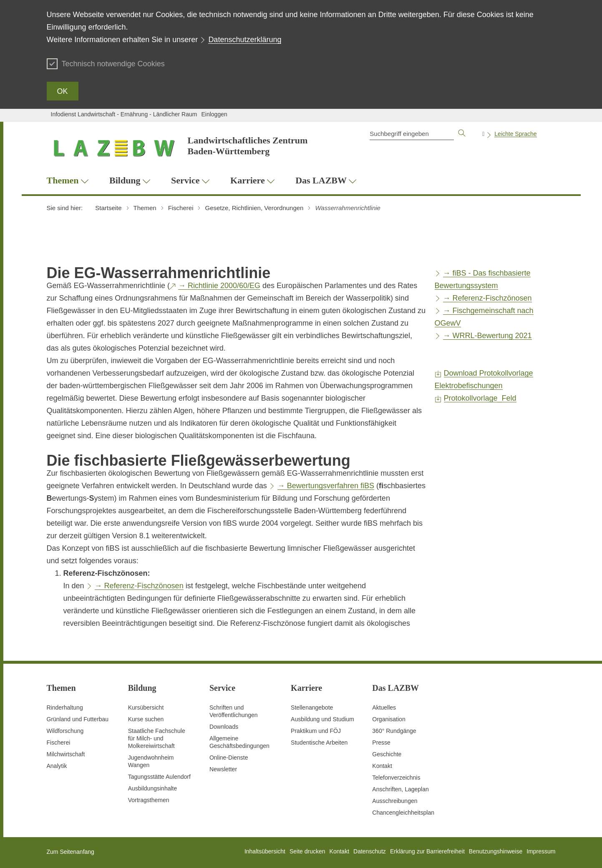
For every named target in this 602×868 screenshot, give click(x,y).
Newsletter (223, 769)
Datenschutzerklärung (245, 40)
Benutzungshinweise (496, 851)
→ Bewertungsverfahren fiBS (326, 486)
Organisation (389, 719)
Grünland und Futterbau (78, 719)
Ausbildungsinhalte (153, 788)
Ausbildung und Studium (322, 719)
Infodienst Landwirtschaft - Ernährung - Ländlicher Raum (124, 114)
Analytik (57, 766)
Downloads (224, 727)
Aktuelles (384, 707)
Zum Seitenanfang (71, 852)
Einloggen (214, 114)
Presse (381, 743)
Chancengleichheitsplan (403, 813)
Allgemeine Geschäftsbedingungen (239, 742)
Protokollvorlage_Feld (480, 398)
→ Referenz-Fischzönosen (139, 586)
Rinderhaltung (65, 707)
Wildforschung (65, 731)
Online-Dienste (229, 758)
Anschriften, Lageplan (400, 789)
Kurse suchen (146, 719)
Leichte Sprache (515, 134)
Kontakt (382, 766)
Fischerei (59, 743)
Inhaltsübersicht (265, 851)
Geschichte (387, 754)
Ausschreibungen (395, 801)
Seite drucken (307, 851)
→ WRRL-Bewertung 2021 (487, 336)
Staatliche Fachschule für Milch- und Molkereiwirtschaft (157, 738)
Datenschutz (370, 851)
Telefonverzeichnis (396, 778)
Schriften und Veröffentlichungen (234, 711)
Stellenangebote (312, 707)
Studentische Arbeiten (319, 743)
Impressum (541, 851)
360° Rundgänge (394, 731)
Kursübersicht (146, 707)
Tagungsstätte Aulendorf (159, 777)
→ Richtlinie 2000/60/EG (219, 286)
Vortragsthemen (149, 800)
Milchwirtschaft (66, 754)
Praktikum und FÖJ (316, 731)
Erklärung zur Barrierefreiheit (427, 851)
